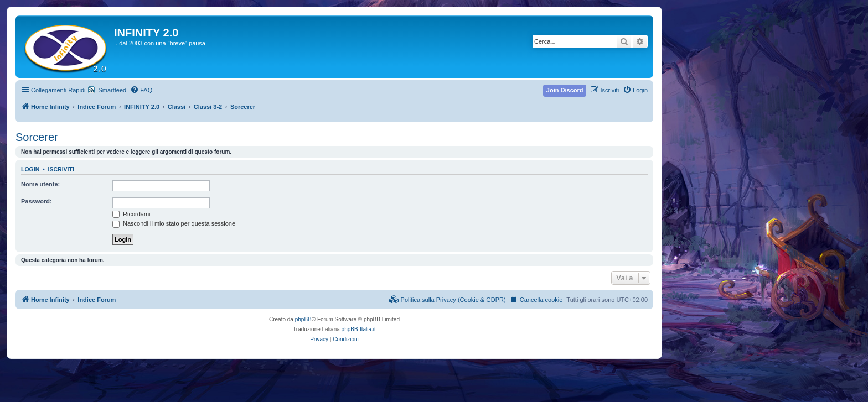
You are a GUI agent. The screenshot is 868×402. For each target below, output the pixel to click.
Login (30, 169)
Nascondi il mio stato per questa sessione (174, 223)
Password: (37, 201)
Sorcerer (37, 137)
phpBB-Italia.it (359, 329)
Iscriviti (61, 169)
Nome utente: (40, 184)
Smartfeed (112, 90)
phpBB (303, 319)
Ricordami (131, 214)
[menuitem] (141, 90)
